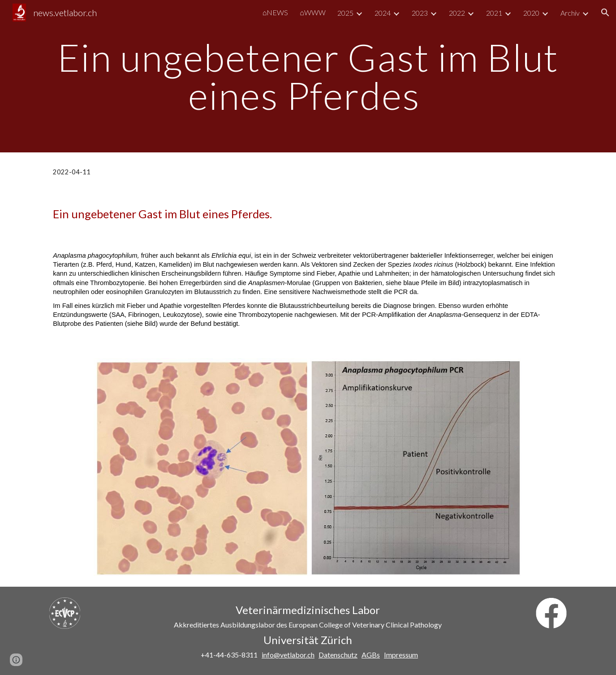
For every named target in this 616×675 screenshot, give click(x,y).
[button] (605, 13)
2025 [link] (345, 13)
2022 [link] (457, 13)
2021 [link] (494, 13)
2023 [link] (420, 13)
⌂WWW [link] (313, 12)
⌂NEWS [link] (276, 12)
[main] (308, 76)
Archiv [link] (570, 13)
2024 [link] (383, 13)
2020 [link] (531, 13)
